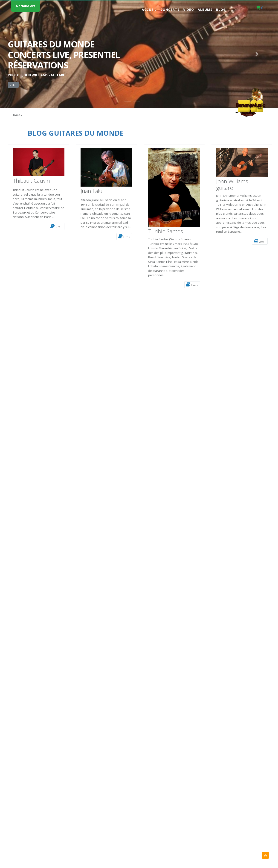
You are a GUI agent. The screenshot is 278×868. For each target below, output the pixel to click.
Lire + (56, 226)
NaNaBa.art (26, 6)
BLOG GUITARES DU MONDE (76, 133)
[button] (21, 54)
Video (189, 10)
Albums (205, 10)
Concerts (170, 10)
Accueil (149, 10)
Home (16, 115)
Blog (221, 10)
